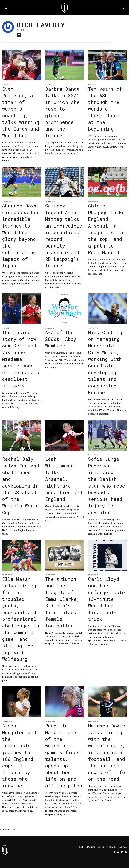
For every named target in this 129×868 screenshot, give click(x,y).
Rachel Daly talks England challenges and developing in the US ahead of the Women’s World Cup (21, 486)
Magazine (91, 847)
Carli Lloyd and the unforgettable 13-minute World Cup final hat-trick (106, 599)
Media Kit (111, 847)
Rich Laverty (41, 25)
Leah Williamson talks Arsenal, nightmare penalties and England (64, 479)
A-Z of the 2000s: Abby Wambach (61, 339)
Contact (123, 847)
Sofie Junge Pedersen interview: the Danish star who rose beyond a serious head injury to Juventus (106, 486)
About (101, 847)
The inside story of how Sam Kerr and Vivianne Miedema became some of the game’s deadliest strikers (21, 359)
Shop (81, 847)
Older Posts (8, 829)
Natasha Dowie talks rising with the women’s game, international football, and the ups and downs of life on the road (107, 752)
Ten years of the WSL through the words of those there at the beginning (105, 109)
